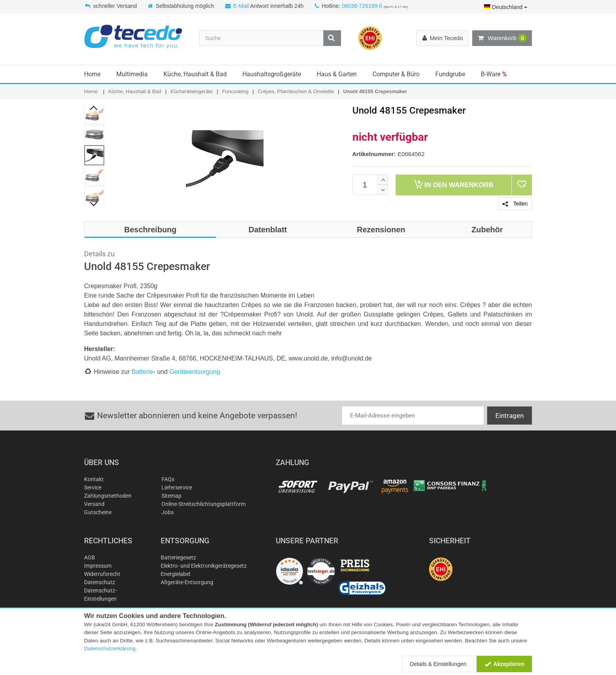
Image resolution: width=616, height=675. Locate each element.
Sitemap (171, 496)
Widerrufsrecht (102, 574)
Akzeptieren (504, 664)
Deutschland (506, 7)
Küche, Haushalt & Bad (195, 74)
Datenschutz (100, 582)
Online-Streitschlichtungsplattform (203, 504)
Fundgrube (450, 74)
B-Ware (494, 74)
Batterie (142, 372)
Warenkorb (502, 38)
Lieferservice (177, 487)
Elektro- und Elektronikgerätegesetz (204, 566)
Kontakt (94, 479)
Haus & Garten (337, 74)
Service (93, 487)
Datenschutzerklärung (110, 648)
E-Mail (241, 6)
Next (94, 204)
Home (92, 74)
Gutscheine (98, 512)
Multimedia (132, 74)
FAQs (168, 479)
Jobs (168, 512)
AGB (90, 557)
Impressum (98, 566)
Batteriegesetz (178, 557)
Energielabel (175, 574)
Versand (94, 504)
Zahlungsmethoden (108, 496)
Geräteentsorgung (195, 372)
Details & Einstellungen (438, 664)
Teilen (515, 204)
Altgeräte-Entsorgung (187, 582)
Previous (94, 108)
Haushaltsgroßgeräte (272, 74)
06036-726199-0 (362, 6)
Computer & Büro (396, 74)
